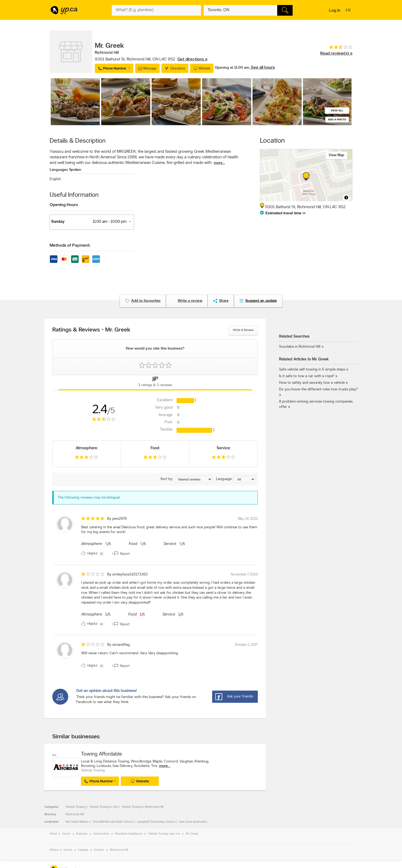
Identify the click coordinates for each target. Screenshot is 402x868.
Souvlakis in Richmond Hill (300, 347)
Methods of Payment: (70, 246)
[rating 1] (93, 575)
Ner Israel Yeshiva (77, 822)
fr (349, 11)
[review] (155, 537)
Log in (335, 11)
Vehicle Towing (76, 807)
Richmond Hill (75, 814)
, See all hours (262, 68)
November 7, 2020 (244, 575)
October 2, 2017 (246, 645)
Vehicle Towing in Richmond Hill (142, 807)
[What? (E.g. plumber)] (156, 10)
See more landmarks (193, 822)
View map (337, 155)
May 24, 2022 (248, 519)
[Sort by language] (244, 479)
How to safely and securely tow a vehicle (312, 383)
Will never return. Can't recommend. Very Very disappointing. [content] (130, 653)
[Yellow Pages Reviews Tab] (155, 383)
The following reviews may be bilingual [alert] (89, 498)
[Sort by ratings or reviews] (193, 479)
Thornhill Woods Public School (113, 822)
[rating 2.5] (336, 48)
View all (337, 111)
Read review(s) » (336, 54)
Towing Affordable (101, 754)
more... (219, 163)
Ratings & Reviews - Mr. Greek (91, 330)
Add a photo (337, 120)
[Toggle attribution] (346, 198)
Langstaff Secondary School (156, 822)
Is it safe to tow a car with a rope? (307, 376)
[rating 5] (93, 520)
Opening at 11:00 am (232, 68)
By (117, 519)
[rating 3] (87, 458)
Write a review (243, 330)
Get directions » (192, 59)
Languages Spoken (65, 170)
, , (151, 59)
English (55, 179)
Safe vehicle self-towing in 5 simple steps (312, 370)
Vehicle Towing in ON (104, 807)
